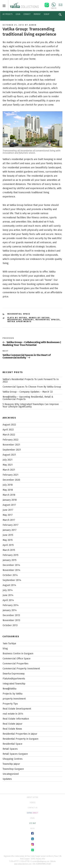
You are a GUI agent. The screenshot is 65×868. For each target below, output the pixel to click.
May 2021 (8, 465)
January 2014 (10, 610)
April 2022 (8, 430)
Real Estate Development (17, 709)
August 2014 (9, 585)
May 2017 (8, 515)
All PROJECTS (8, 14)
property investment (14, 699)
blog (5, 649)
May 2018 (8, 490)
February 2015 (10, 555)
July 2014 (8, 590)
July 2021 (8, 460)
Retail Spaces (10, 749)
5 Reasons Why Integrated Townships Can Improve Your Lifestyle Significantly (31, 405)
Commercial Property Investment (21, 669)
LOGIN (18, 14)
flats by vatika (17, 318)
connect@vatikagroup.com (41, 861)
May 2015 (8, 540)
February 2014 (11, 605)
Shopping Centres (13, 759)
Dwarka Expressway (14, 674)
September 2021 (12, 450)
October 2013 (10, 625)
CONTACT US (33, 808)
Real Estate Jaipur (12, 724)
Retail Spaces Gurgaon (15, 754)
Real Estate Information (16, 719)
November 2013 (11, 620)
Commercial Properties (16, 664)
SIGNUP (47, 14)
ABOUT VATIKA (32, 797)
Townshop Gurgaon (13, 769)
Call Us (54, 5)
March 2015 (9, 550)
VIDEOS (33, 803)
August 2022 (9, 425)
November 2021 (11, 445)
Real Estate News (12, 729)
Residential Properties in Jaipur (20, 734)
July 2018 (8, 485)
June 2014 (8, 595)
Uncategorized (11, 774)
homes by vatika (39, 318)
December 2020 (11, 480)
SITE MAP (33, 823)
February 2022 (10, 440)
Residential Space (19, 314)
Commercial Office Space (17, 659)
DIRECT (32, 813)
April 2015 (8, 545)
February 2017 (10, 525)
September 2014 (12, 580)
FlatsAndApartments (14, 679)
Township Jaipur (11, 764)
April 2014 (8, 600)
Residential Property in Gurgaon (20, 739)
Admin (33, 25)
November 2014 (11, 570)
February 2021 (10, 475)
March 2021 (9, 470)
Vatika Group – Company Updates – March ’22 (28, 392)
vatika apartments (19, 322)
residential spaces (48, 320)
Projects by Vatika (12, 694)
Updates (7, 779)
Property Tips (10, 704)
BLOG (33, 829)
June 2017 (8, 510)
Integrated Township (14, 684)
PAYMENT (37, 14)
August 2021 (9, 455)
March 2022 (9, 435)
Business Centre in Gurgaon (18, 654)
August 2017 (9, 505)
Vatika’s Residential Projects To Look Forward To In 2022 (31, 381)
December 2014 (11, 565)
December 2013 (11, 615)
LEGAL (32, 818)
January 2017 (10, 530)
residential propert (21, 320)
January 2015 (10, 560)
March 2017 (9, 520)
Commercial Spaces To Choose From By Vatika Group (32, 387)
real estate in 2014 (13, 714)
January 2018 (10, 500)
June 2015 (8, 535)
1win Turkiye (9, 644)
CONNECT (27, 14)
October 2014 (10, 575)
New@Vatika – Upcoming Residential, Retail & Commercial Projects (28, 398)
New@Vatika (9, 689)
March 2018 (9, 495)
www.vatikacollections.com (23, 864)
